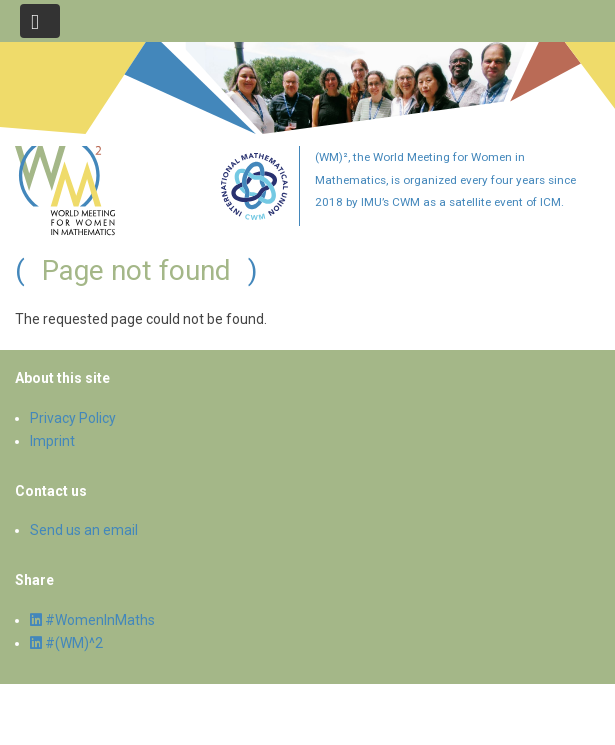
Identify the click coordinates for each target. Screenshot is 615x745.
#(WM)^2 (66, 643)
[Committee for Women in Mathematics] (254, 216)
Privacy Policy (73, 418)
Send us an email (84, 530)
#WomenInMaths (92, 620)
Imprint (52, 441)
